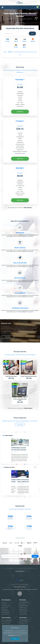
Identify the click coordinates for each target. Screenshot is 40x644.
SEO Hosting (22, 604)
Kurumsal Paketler (23, 609)
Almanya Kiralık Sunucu (7, 620)
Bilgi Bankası (4, 609)
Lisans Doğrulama (6, 611)
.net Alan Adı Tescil (23, 622)
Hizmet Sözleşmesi (6, 614)
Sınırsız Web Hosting (24, 602)
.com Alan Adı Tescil (24, 620)
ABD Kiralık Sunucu (6, 623)
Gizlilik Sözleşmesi (6, 613)
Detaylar (20, 24)
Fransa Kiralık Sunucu (6, 622)
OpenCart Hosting (23, 614)
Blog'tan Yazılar (5, 607)
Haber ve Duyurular (6, 606)
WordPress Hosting (24, 611)
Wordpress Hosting (24, 606)
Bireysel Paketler (23, 607)
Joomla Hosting (23, 613)
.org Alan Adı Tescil (24, 623)
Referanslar (4, 604)
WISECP (23, 538)
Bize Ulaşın (4, 602)
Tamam (15, 639)
